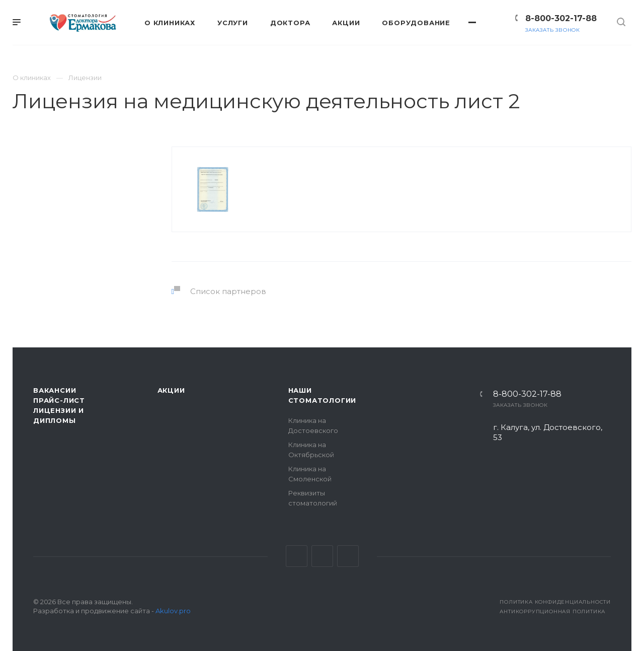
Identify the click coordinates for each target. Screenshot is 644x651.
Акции (171, 390)
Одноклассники (348, 556)
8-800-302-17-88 (561, 18)
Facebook (322, 556)
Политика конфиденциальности (555, 602)
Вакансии (55, 390)
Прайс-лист (59, 400)
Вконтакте (297, 556)
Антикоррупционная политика (552, 611)
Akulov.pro (173, 611)
